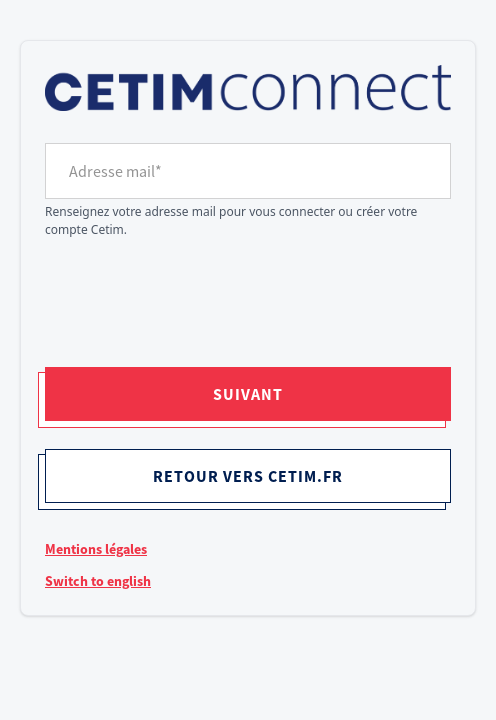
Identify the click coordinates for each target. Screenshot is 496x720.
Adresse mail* (115, 171)
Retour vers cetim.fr (248, 476)
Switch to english (98, 581)
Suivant (248, 394)
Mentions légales (96, 549)
